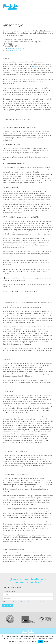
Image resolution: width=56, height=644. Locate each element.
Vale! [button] (40, 641)
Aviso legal (16, 602)
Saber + (45, 641)
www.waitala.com (16, 50)
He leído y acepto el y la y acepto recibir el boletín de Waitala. (25, 602)
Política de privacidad (25, 602)
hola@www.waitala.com (16, 48)
